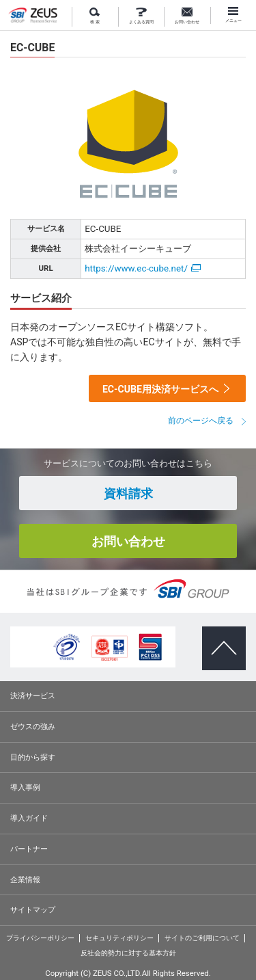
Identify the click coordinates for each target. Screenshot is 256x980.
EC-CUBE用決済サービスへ (160, 389)
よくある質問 (141, 16)
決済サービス (33, 696)
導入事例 (25, 787)
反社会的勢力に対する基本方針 (128, 953)
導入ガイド (29, 818)
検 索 (95, 16)
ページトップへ (219, 637)
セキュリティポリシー (119, 938)
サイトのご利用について (202, 938)
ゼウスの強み (33, 726)
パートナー (29, 849)
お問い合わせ (187, 16)
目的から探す (33, 757)
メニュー (233, 15)
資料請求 (128, 494)
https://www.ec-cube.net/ (143, 268)
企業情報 (25, 879)
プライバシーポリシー (40, 938)
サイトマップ (33, 910)
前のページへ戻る (201, 421)
